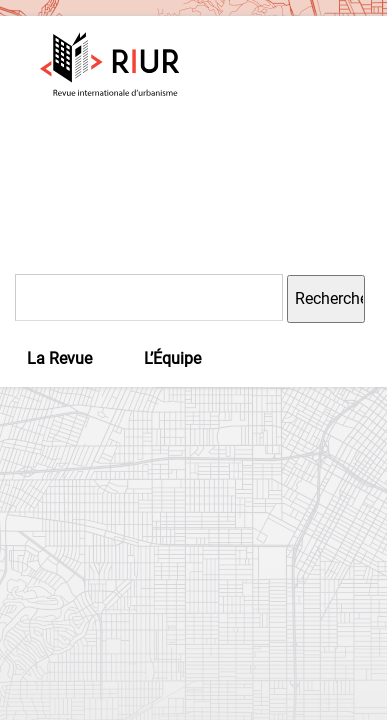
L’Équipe (172, 358)
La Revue (59, 358)
